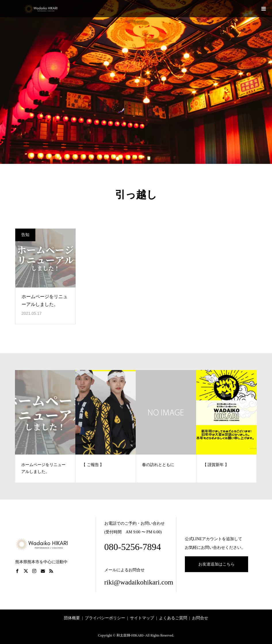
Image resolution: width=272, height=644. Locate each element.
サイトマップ (142, 618)
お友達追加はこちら (217, 564)
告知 (25, 235)
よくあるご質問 (173, 618)
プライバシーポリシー (105, 618)
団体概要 (72, 618)
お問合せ (200, 618)
